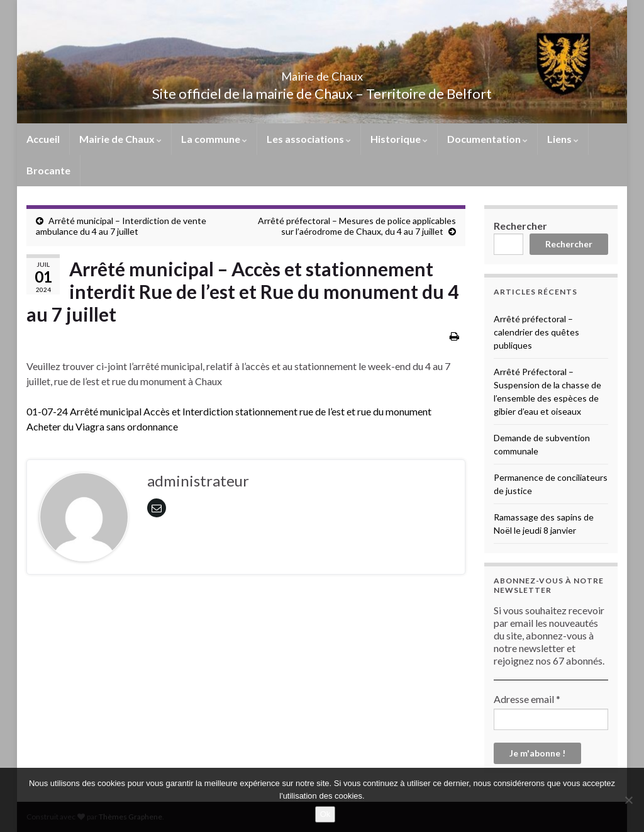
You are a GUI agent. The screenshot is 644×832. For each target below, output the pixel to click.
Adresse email (527, 699)
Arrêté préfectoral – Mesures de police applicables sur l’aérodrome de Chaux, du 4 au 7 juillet (357, 226)
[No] (628, 800)
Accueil (43, 139)
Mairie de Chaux (322, 73)
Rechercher (520, 226)
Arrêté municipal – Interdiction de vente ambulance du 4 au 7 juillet (121, 226)
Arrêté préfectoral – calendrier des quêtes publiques (536, 332)
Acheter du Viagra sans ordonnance (102, 426)
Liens (563, 139)
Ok (325, 814)
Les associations (309, 139)
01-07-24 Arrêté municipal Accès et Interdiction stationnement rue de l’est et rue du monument (229, 411)
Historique (399, 139)
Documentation (487, 139)
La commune (214, 139)
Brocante (48, 170)
